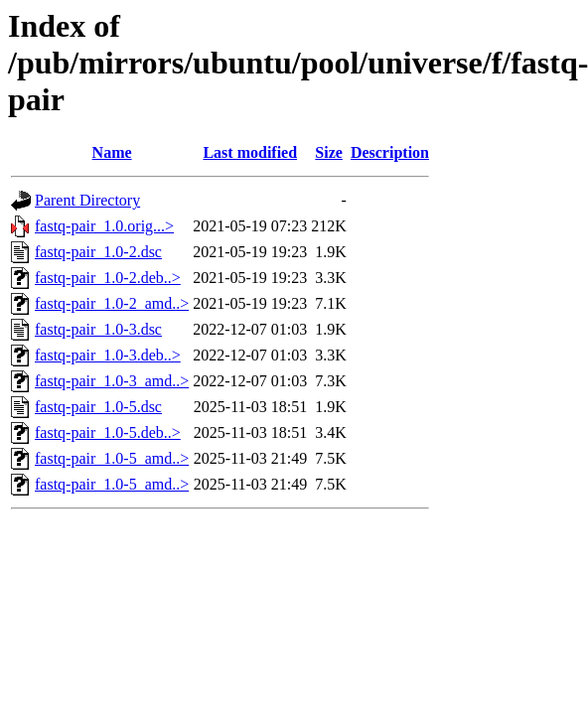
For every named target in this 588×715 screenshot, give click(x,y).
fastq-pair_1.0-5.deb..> (108, 432)
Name (112, 152)
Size (329, 152)
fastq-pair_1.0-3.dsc (98, 329)
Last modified (250, 152)
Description (390, 152)
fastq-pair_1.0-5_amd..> (112, 458)
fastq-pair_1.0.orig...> (104, 226)
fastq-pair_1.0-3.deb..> (108, 355)
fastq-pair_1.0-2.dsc (98, 252)
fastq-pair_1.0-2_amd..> (112, 303)
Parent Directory (87, 200)
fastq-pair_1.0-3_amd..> (112, 381)
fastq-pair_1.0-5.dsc (98, 407)
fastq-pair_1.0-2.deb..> (108, 278)
